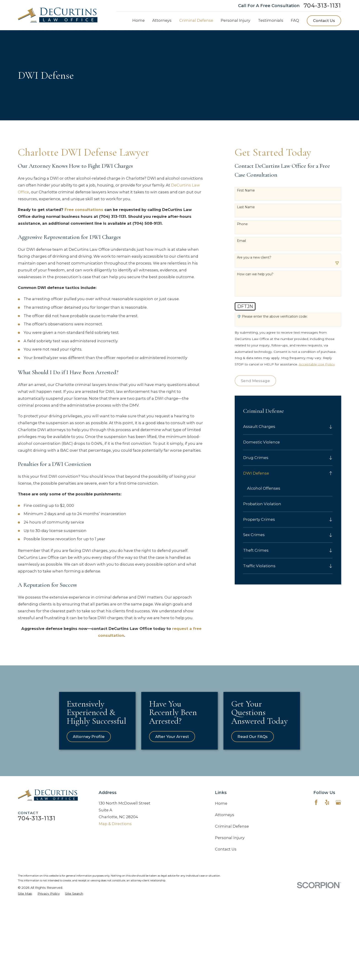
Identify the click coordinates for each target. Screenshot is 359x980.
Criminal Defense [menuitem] (196, 20)
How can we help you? (255, 274)
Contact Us (324, 21)
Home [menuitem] (139, 20)
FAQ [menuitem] (295, 20)
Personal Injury (230, 880)
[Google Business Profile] (338, 845)
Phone (242, 224)
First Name (246, 190)
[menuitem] (285, 427)
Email (241, 241)
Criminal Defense (232, 869)
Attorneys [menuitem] (162, 20)
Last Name (246, 207)
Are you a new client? (254, 258)
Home (221, 846)
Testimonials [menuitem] (271, 20)
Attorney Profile (96, 779)
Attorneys (225, 858)
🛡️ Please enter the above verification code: (272, 317)
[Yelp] (327, 845)
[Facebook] (316, 845)
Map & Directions (115, 867)
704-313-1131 (322, 6)
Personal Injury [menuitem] (235, 20)
